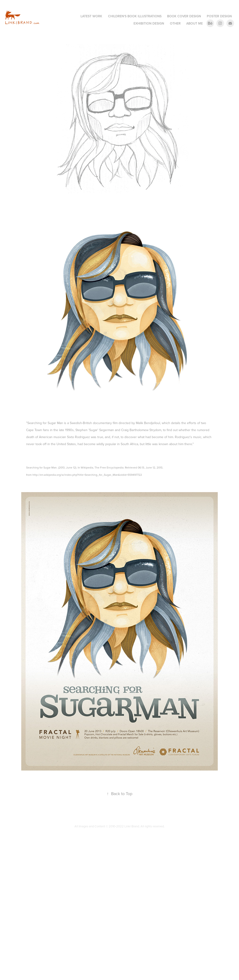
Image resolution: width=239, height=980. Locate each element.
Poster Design (219, 16)
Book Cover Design (184, 16)
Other (175, 23)
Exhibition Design (149, 23)
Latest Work (91, 16)
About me (195, 23)
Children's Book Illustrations (135, 16)
